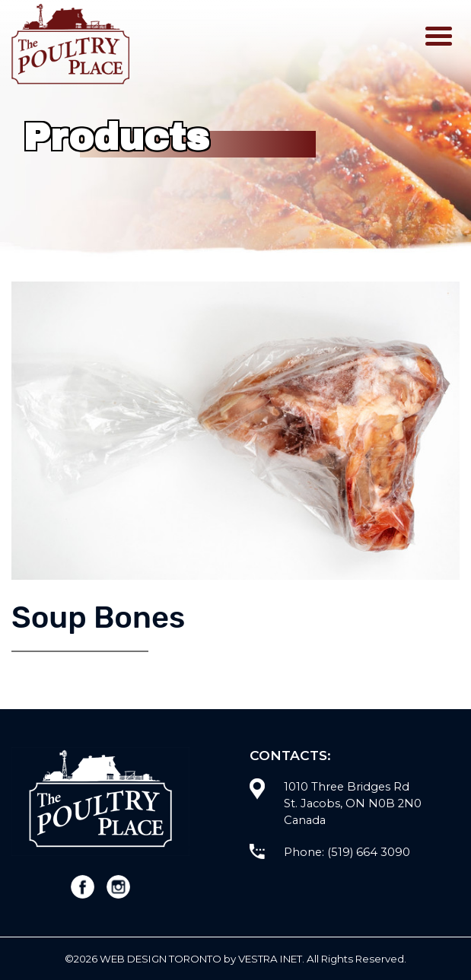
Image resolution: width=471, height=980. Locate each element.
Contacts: (290, 755)
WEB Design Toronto (161, 959)
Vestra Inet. (271, 959)
